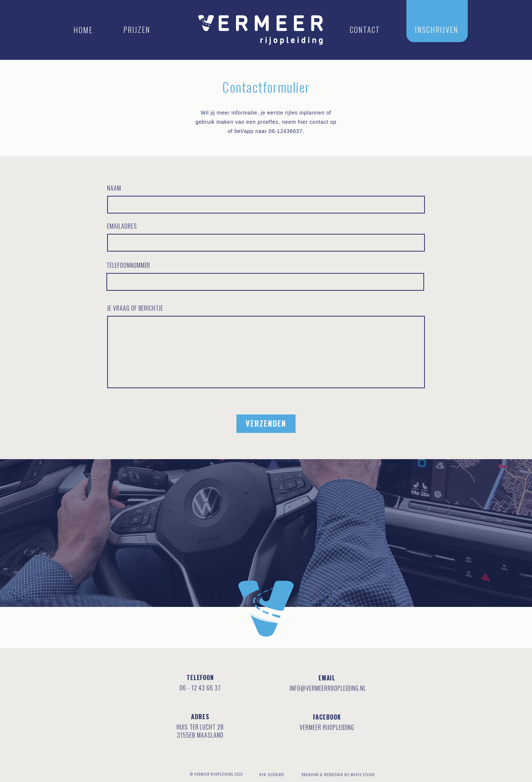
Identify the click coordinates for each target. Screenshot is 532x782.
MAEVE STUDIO (363, 774)
